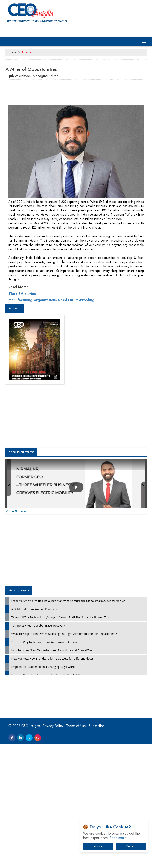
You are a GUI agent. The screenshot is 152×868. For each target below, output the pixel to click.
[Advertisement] (77, 93)
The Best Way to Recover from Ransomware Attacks (44, 766)
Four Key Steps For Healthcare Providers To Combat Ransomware (53, 799)
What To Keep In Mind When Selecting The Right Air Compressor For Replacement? (64, 758)
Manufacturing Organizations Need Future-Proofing (51, 424)
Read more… (120, 838)
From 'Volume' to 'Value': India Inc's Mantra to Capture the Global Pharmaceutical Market (68, 725)
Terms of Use (76, 850)
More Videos (16, 636)
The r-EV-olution (22, 418)
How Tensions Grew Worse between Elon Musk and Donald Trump (54, 775)
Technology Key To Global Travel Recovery (38, 750)
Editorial (27, 52)
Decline (131, 846)
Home (12, 52)
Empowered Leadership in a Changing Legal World (43, 791)
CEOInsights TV (21, 577)
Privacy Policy (53, 850)
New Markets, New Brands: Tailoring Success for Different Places (53, 783)
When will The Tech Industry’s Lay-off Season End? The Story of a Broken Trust (61, 742)
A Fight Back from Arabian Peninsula (35, 733)
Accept (98, 846)
